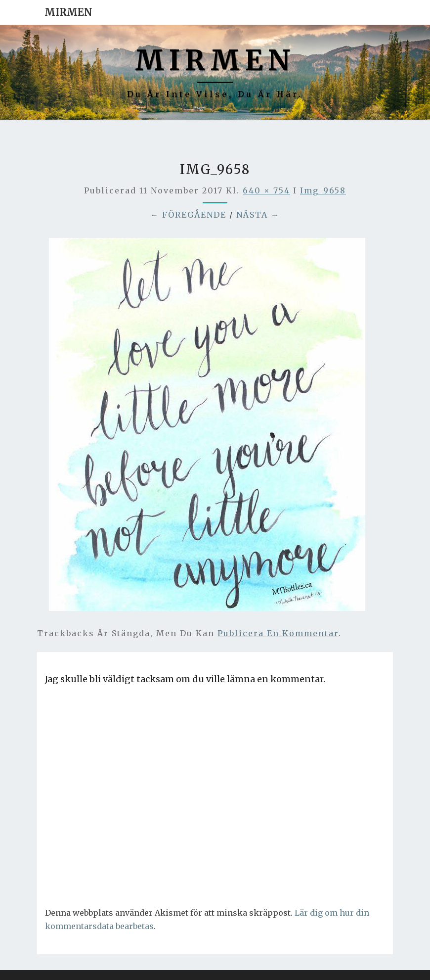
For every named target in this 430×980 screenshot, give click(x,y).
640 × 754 (266, 190)
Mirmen (68, 12)
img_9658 (323, 190)
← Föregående (188, 215)
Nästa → (258, 215)
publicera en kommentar (278, 633)
